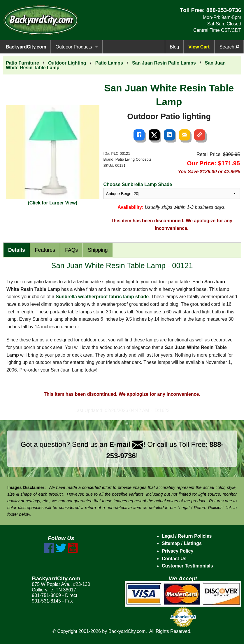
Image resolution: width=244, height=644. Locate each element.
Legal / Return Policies (187, 536)
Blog (174, 47)
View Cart (199, 47)
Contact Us (174, 559)
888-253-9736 (224, 10)
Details (17, 250)
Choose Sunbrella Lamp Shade (138, 184)
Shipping (98, 250)
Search (229, 47)
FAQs (71, 250)
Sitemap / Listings (182, 543)
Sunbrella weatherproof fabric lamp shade (102, 297)
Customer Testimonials (187, 566)
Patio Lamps (109, 63)
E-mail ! (127, 444)
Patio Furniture (22, 63)
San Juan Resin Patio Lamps (164, 63)
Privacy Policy (178, 551)
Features (45, 250)
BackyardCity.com (26, 47)
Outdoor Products (74, 47)
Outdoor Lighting (67, 63)
